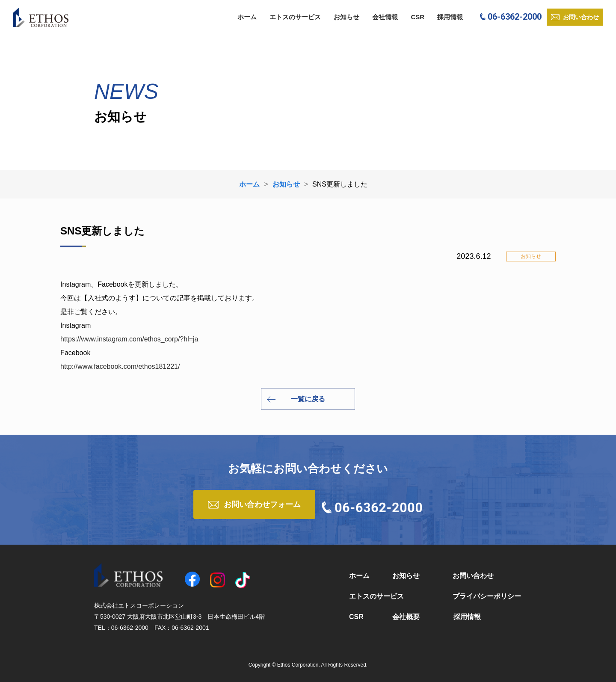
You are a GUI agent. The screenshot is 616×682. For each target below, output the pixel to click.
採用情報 (450, 17)
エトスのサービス (295, 17)
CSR (418, 17)
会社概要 (406, 617)
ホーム (247, 17)
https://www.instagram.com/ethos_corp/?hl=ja (129, 339)
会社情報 (385, 17)
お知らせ (346, 17)
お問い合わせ (473, 576)
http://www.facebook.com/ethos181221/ (120, 366)
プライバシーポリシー (487, 596)
